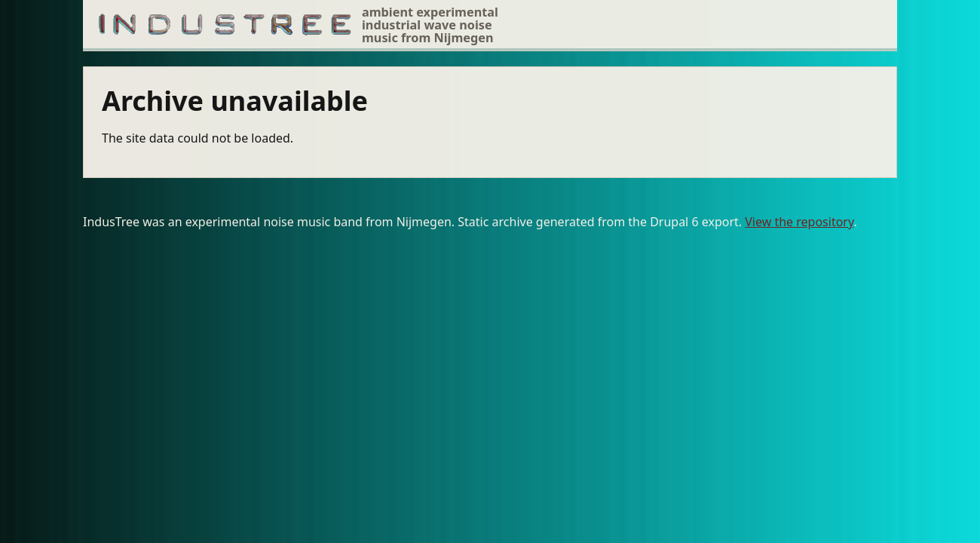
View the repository (799, 222)
